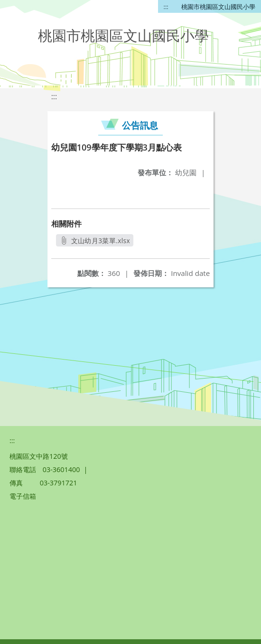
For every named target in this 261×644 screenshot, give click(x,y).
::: (166, 7)
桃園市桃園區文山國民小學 (218, 7)
